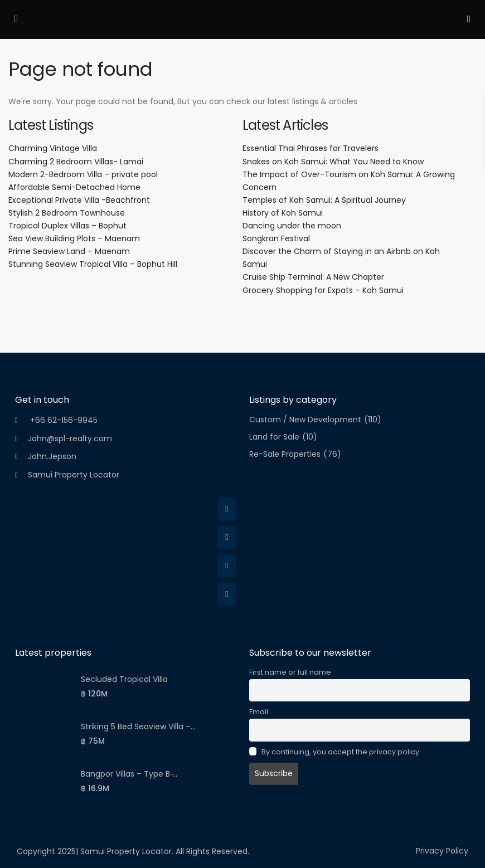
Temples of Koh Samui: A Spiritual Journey (324, 200)
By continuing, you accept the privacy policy (334, 752)
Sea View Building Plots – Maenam (74, 238)
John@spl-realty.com (70, 438)
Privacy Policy (442, 851)
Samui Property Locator (74, 475)
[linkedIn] (227, 566)
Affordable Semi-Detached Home (74, 187)
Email (259, 712)
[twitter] (227, 537)
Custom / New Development (305, 420)
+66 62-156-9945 (63, 420)
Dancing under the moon (292, 226)
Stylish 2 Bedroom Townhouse (67, 213)
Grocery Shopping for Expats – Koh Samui (323, 290)
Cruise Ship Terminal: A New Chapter (313, 277)
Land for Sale (274, 437)
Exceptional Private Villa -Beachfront (79, 200)
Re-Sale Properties (285, 454)
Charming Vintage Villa (53, 148)
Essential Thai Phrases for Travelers (311, 148)
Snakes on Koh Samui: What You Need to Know (333, 162)
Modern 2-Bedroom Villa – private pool (83, 174)
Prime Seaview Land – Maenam (69, 251)
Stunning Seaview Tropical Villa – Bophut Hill (93, 264)
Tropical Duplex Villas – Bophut (67, 226)
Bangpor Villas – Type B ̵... (129, 774)
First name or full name (290, 672)
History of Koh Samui (283, 213)
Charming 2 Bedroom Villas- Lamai (76, 162)
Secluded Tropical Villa (124, 679)
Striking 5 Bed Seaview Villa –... (138, 726)
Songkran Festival (276, 238)
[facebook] (227, 509)
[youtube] (227, 594)
